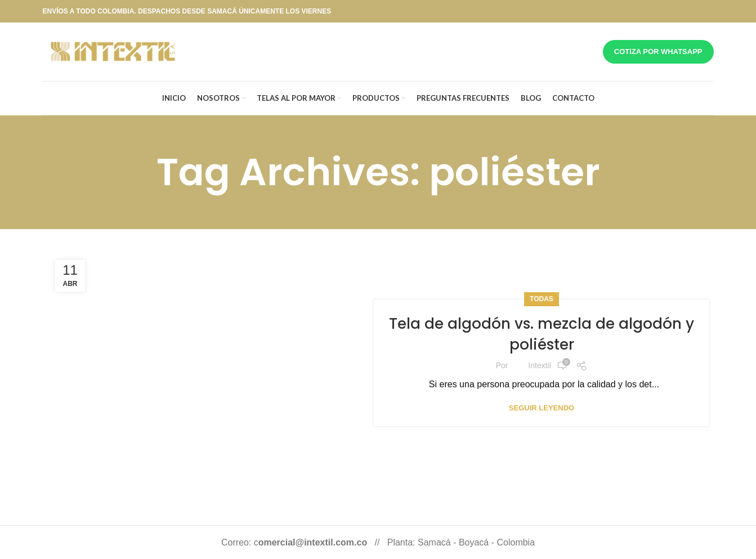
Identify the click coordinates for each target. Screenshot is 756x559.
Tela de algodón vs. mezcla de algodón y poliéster (542, 334)
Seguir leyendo (542, 408)
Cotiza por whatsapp (658, 52)
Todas (542, 299)
